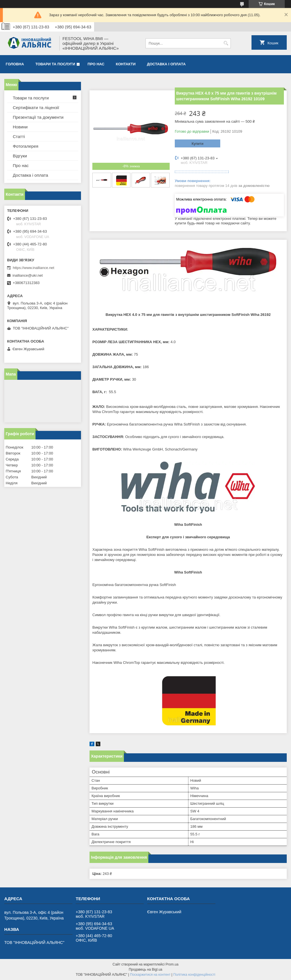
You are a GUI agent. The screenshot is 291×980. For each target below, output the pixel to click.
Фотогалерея (26, 146)
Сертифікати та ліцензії (36, 108)
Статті (19, 136)
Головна (15, 64)
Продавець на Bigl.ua (145, 969)
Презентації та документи (38, 117)
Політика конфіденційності (194, 975)
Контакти (126, 64)
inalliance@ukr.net (28, 275)
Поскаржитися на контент (150, 975)
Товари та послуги (55, 64)
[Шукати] (226, 43)
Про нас (96, 64)
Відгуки (20, 156)
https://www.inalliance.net (34, 268)
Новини (20, 127)
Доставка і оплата (166, 64)
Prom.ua (172, 964)
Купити (198, 144)
